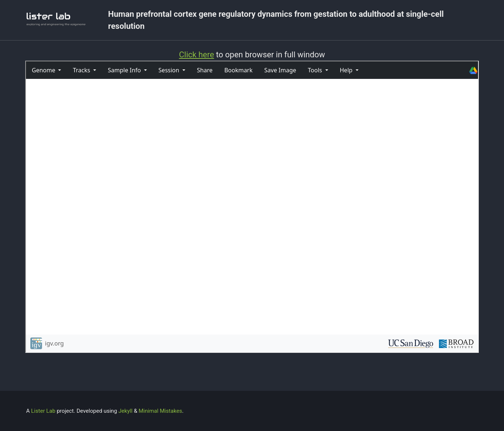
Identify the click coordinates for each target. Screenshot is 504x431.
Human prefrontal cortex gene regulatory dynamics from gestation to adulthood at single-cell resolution (276, 20)
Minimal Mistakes (160, 411)
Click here (197, 55)
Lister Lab (44, 411)
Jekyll (126, 411)
